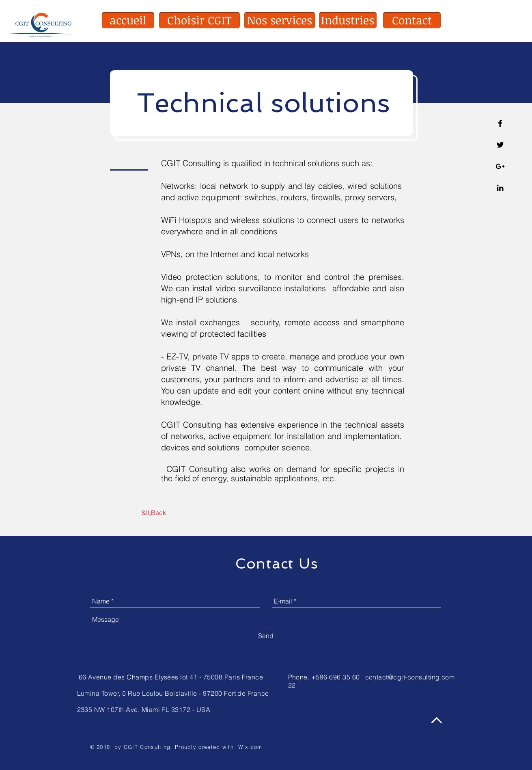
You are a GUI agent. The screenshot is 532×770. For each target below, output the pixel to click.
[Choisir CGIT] (199, 20)
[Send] (266, 636)
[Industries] (348, 20)
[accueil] (128, 20)
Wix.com (250, 747)
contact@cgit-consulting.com (410, 677)
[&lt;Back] (154, 513)
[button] (412, 20)
